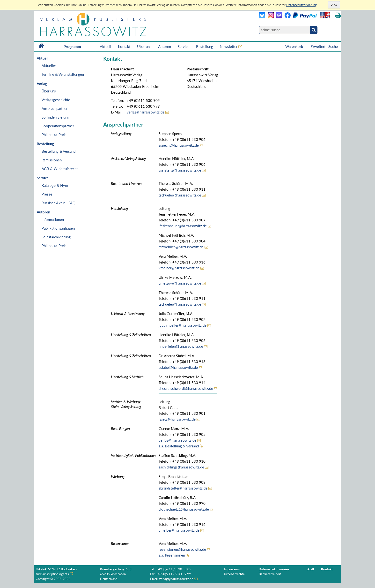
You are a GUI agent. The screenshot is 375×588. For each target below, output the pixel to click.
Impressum (232, 569)
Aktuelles (49, 66)
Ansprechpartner (55, 108)
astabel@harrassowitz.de (178, 367)
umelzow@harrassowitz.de (180, 283)
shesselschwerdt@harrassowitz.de (186, 388)
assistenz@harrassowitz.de (180, 170)
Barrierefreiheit (270, 574)
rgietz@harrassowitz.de (177, 419)
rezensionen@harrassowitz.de (182, 549)
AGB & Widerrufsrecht (60, 169)
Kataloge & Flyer (55, 185)
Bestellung (205, 46)
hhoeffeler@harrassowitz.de (181, 346)
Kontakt (124, 46)
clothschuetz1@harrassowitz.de (184, 509)
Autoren (165, 46)
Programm (72, 46)
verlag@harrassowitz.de (146, 112)
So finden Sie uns (55, 117)
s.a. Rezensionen (172, 555)
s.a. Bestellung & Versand (179, 446)
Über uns (144, 46)
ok (335, 5)
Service (184, 46)
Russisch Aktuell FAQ (59, 203)
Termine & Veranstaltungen (63, 74)
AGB (311, 569)
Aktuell (106, 46)
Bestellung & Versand (59, 151)
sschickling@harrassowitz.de (181, 467)
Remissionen (52, 160)
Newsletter (229, 46)
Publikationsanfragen (58, 228)
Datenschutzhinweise (274, 569)
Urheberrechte (234, 574)
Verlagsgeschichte (56, 100)
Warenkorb (295, 46)
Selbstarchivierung (56, 237)
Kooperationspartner (58, 126)
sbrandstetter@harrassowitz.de (183, 488)
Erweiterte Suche (324, 46)
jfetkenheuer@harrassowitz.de (183, 226)
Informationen (53, 219)
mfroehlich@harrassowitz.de (181, 247)
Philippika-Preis (54, 135)
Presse (47, 194)
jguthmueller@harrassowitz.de (183, 325)
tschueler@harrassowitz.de (180, 195)
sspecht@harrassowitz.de (179, 145)
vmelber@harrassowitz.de (179, 268)
